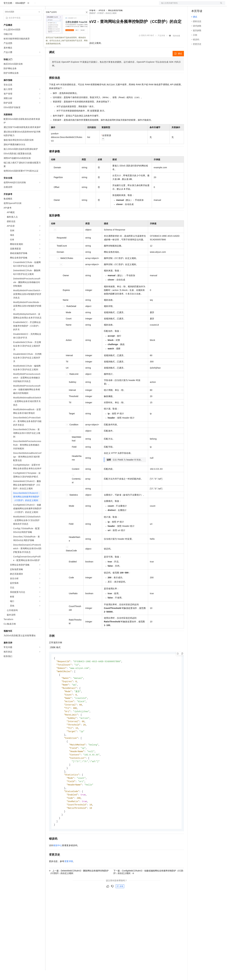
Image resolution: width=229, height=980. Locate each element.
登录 (220, 5)
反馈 (120, 904)
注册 (209, 5)
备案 (195, 5)
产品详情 (161, 45)
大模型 (31, 5)
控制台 (202, 5)
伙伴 (82, 5)
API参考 (92, 20)
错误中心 (58, 863)
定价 (65, 5)
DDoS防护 (20, 13)
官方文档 (8, 13)
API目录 (102, 20)
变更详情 (69, 879)
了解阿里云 (100, 5)
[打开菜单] (5, 5)
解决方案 (49, 5)
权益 (58, 5)
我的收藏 (176, 45)
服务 (89, 5)
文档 (188, 5)
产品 (39, 5)
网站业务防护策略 (115, 20)
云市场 (74, 5)
